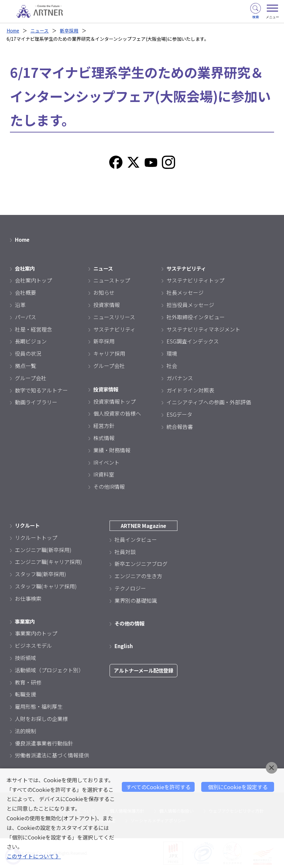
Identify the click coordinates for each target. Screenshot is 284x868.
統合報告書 (180, 427)
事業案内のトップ (36, 633)
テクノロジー (130, 588)
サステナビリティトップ (195, 280)
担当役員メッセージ (190, 305)
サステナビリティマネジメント (203, 329)
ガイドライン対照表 (190, 390)
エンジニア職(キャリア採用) (48, 562)
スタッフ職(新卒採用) (41, 574)
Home (13, 30)
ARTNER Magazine (145, 526)
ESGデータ (179, 414)
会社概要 (25, 292)
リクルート (28, 525)
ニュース (41, 30)
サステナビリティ (114, 329)
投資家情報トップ (115, 401)
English (124, 646)
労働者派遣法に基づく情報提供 (52, 755)
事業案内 (25, 621)
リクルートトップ (36, 537)
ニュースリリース (114, 317)
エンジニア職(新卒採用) (43, 550)
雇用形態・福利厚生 (39, 706)
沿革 (20, 305)
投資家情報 (107, 305)
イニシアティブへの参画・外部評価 (209, 402)
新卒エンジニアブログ (141, 564)
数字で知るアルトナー (41, 390)
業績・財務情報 (112, 450)
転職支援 (25, 694)
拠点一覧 (25, 366)
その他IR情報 (109, 486)
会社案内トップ (33, 280)
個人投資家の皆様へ (117, 413)
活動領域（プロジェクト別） (49, 670)
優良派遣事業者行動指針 (44, 743)
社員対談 (125, 552)
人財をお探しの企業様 (41, 719)
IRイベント (106, 462)
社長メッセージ (185, 292)
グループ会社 (31, 378)
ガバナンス (180, 378)
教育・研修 (28, 682)
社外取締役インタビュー (196, 317)
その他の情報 (130, 623)
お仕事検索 (28, 598)
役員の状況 (28, 353)
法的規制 (25, 731)
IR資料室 (104, 474)
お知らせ (104, 292)
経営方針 (104, 426)
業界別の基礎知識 (136, 600)
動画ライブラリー (36, 402)
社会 (172, 366)
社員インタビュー (136, 539)
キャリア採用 (109, 353)
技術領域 (25, 658)
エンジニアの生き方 (138, 576)
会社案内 (25, 268)
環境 (172, 353)
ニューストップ (112, 280)
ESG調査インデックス (193, 341)
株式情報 (104, 438)
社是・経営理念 (33, 329)
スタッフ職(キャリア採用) (46, 586)
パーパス (25, 317)
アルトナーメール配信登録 (145, 671)
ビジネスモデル (33, 645)
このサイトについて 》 (34, 856)
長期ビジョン (31, 341)
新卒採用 (70, 30)
